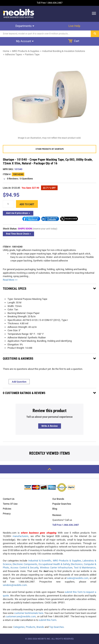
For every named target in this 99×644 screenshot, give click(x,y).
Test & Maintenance (85, 568)
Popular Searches (62, 504)
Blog (55, 509)
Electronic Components (25, 564)
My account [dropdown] (25, 41)
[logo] (19, 13)
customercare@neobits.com (21, 616)
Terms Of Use (10, 504)
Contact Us (9, 499)
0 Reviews (13, 179)
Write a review (50, 426)
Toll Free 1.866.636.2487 (66, 525)
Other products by (50, 149)
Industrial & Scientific (40, 561)
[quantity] (8, 204)
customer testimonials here (29, 613)
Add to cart (27, 204)
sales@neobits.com (78, 578)
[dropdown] (93, 13)
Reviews (57, 515)
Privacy (7, 514)
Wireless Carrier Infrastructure (56, 568)
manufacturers (21, 536)
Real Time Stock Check (18, 234)
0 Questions (27, 179)
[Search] (45, 34)
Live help (74, 26)
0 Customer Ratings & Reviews (24, 393)
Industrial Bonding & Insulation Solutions (64, 51)
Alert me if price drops (18, 213)
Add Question (19, 382)
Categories (19, 627)
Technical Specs (15, 289)
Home (6, 51)
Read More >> (10, 280)
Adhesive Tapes (14, 54)
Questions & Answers (18, 359)
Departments (25, 26)
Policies (7, 509)
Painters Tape (32, 54)
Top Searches (56, 627)
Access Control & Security (24, 568)
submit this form (48, 620)
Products (31, 627)
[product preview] (49, 97)
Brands (40, 627)
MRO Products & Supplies (26, 51)
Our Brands (58, 499)
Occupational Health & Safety (54, 564)
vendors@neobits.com (15, 585)
